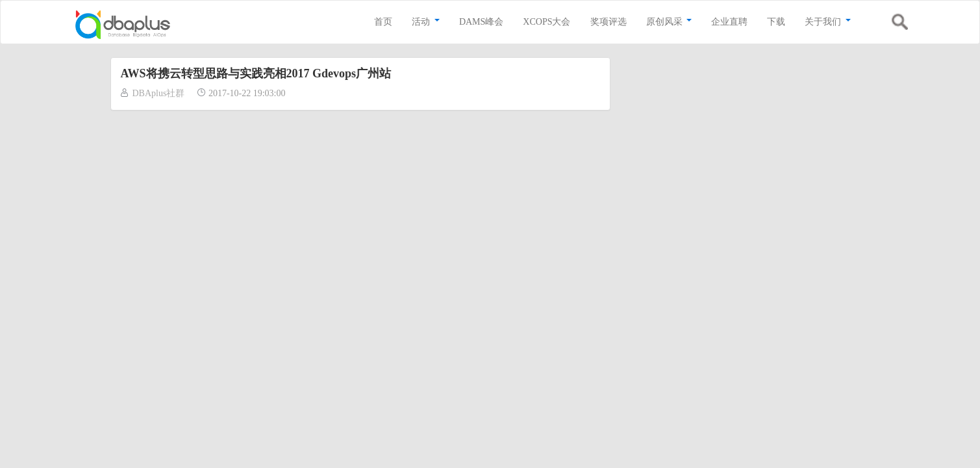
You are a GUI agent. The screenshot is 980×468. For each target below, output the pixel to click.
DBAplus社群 (159, 93)
